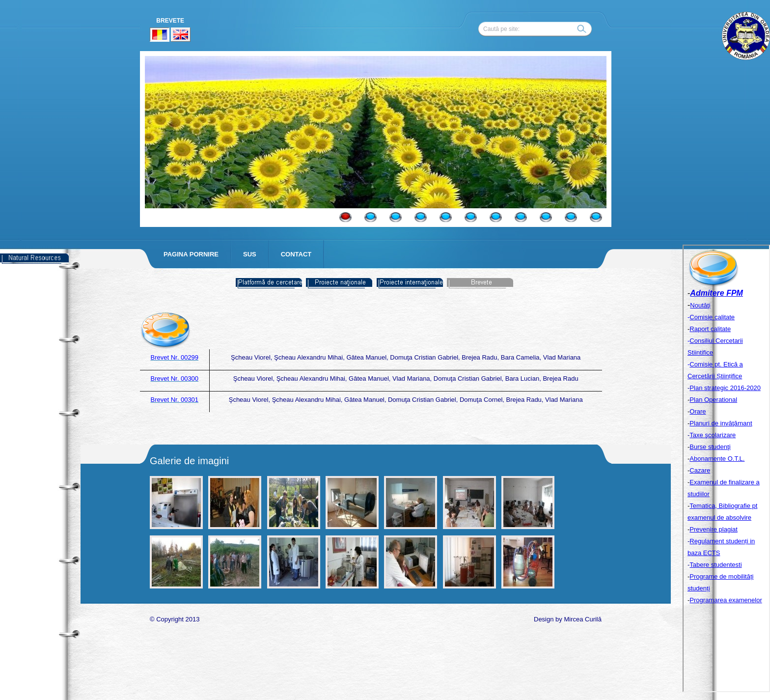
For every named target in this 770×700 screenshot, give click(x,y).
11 (596, 217)
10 (571, 217)
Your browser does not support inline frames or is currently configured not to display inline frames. (726, 468)
